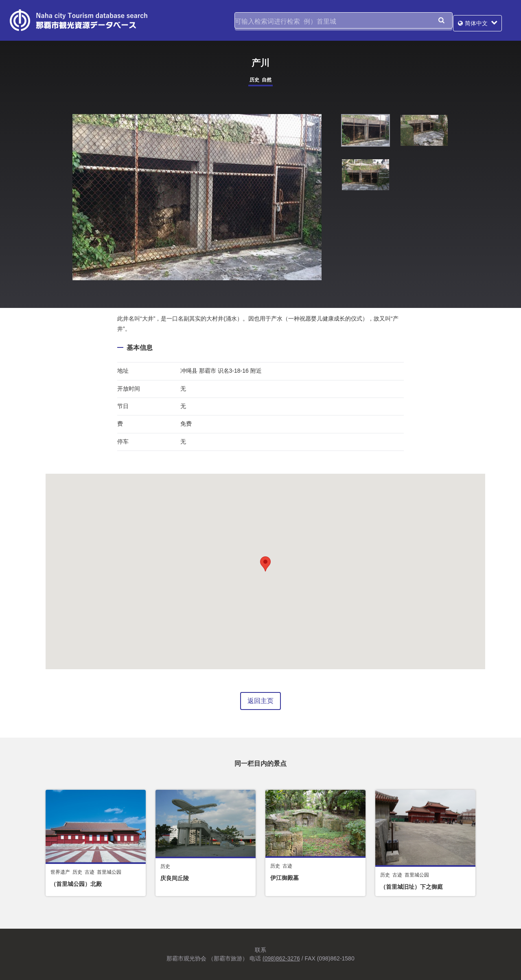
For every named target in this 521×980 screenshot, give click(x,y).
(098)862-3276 (281, 958)
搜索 (441, 20)
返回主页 (260, 701)
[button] (265, 564)
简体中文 (486, 20)
